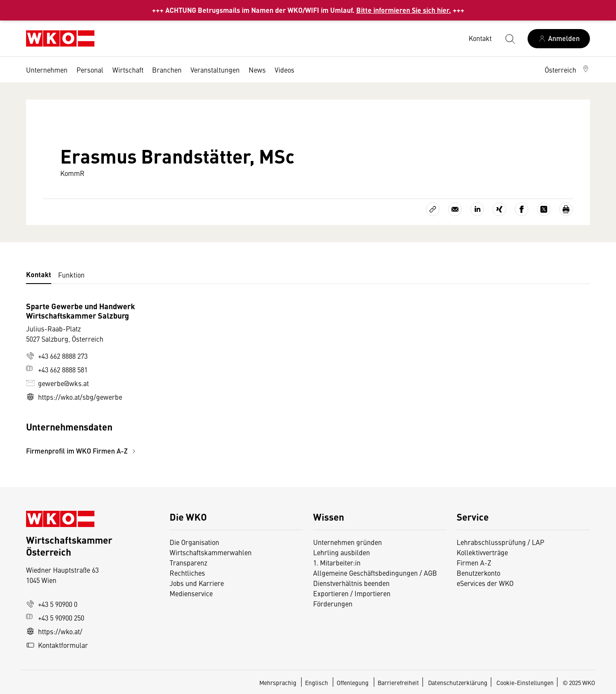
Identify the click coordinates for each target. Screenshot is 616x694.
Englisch (317, 682)
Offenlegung (353, 682)
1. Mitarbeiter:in (337, 562)
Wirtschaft (128, 70)
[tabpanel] (214, 379)
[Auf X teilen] (544, 209)
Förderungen (333, 603)
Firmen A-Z (474, 562)
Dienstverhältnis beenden (351, 583)
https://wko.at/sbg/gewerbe (74, 397)
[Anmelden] (559, 39)
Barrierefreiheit (398, 682)
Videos (285, 70)
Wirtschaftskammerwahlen (211, 552)
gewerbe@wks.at (57, 383)
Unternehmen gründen (348, 542)
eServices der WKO (485, 583)
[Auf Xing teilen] (499, 209)
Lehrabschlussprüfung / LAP (500, 542)
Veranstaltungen (215, 70)
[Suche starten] (510, 38)
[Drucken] (566, 209)
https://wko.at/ (54, 631)
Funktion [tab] (71, 275)
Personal (90, 70)
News (257, 70)
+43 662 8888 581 (57, 369)
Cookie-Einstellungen (525, 682)
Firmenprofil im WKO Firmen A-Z (82, 451)
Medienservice (191, 593)
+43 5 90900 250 (55, 618)
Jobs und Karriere (197, 583)
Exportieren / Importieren (352, 593)
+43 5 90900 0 (52, 604)
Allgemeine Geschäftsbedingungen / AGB (375, 573)
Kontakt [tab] (39, 274)
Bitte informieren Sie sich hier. (404, 10)
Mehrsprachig (279, 682)
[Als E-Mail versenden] (455, 209)
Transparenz (188, 562)
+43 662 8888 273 (57, 356)
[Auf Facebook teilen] (522, 209)
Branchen (167, 70)
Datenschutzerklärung (458, 682)
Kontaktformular (57, 645)
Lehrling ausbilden (342, 552)
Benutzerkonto (478, 573)
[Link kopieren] (433, 209)
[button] (567, 70)
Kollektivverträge (482, 552)
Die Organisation (194, 542)
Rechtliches (187, 573)
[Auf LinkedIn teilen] (477, 209)
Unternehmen (47, 70)
